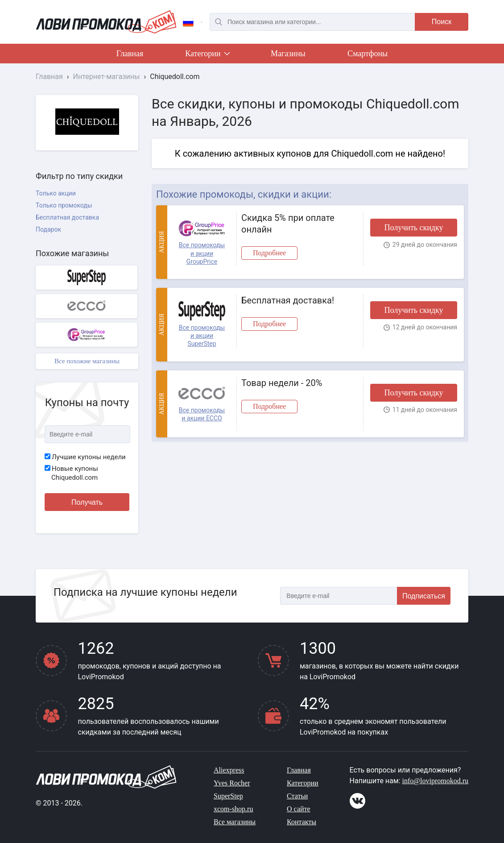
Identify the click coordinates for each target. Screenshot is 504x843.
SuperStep (228, 796)
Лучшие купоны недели (85, 457)
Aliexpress (229, 770)
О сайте (299, 809)
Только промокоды (64, 205)
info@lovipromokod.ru (436, 781)
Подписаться (424, 596)
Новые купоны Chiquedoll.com (71, 473)
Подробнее (269, 253)
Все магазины (235, 822)
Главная (130, 54)
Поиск (442, 22)
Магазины (288, 54)
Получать (87, 502)
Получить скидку (413, 228)
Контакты (302, 822)
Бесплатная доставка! (288, 300)
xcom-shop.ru (233, 809)
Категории (207, 55)
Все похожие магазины (87, 361)
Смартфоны (368, 54)
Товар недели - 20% (282, 383)
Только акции (56, 193)
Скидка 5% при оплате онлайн (288, 224)
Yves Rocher (232, 783)
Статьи (297, 796)
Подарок (48, 229)
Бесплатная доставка (67, 217)
